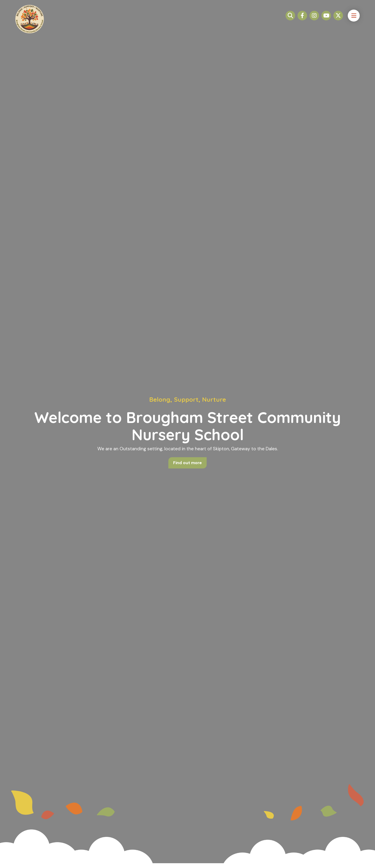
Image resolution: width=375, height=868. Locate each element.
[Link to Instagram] (314, 19)
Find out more (187, 463)
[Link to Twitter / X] (338, 19)
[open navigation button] (354, 19)
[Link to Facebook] (302, 19)
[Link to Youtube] (326, 19)
